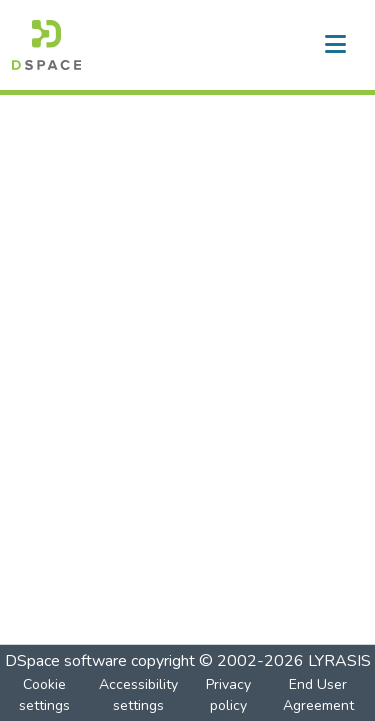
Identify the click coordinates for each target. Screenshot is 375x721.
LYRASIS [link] (339, 661)
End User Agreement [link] (318, 695)
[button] (46, 45)
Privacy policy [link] (228, 695)
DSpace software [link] (66, 661)
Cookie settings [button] (44, 695)
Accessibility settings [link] (138, 695)
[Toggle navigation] (335, 45)
